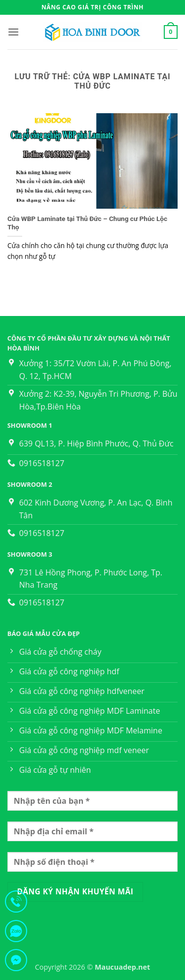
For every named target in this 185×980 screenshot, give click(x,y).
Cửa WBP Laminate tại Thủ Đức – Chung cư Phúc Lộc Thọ (87, 223)
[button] (13, 32)
